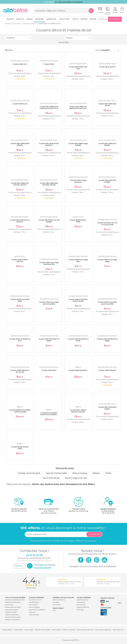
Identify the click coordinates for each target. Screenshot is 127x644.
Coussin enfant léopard (107, 370)
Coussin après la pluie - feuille (78, 221)
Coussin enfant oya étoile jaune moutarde (107, 303)
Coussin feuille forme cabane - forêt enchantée (20, 411)
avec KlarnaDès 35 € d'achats (49, 506)
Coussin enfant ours (20, 104)
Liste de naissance (82, 600)
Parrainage (80, 610)
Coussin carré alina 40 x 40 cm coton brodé (107, 224)
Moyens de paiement (12, 615)
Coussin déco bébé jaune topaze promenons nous (49, 107)
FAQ (54, 611)
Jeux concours (81, 605)
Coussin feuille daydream (78, 370)
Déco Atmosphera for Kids (85, 630)
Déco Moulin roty (118, 630)
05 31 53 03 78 (108, 513)
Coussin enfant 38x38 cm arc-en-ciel (20, 371)
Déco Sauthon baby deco (103, 630)
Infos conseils (81, 602)
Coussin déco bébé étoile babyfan (20, 144)
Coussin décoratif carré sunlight (107, 181)
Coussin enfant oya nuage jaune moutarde (49, 303)
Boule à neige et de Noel (76, 478)
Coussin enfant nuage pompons (78, 181)
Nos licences (57, 605)
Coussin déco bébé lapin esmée (107, 105)
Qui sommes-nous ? (35, 600)
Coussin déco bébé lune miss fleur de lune (20, 184)
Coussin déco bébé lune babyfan (107, 144)
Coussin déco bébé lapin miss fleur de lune (49, 184)
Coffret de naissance (69, 630)
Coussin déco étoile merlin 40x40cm (49, 144)
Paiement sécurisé (107, 598)
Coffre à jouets (56, 630)
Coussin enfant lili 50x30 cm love (20, 340)
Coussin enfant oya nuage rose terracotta (49, 263)
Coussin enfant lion (20, 64)
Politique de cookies (12, 610)
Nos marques (33, 605)
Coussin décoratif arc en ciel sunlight (49, 221)
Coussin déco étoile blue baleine (107, 408)
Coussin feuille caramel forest (20, 448)
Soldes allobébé (34, 615)
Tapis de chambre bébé (56, 473)
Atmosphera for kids (76, 484)
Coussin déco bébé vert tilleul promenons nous (78, 107)
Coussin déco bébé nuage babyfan (78, 144)
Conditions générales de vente (15, 600)
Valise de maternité (83, 607)
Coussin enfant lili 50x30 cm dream (49, 340)
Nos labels (56, 602)
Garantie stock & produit (13, 617)
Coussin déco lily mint (107, 67)
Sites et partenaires (59, 600)
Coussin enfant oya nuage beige (107, 260)
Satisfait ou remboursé (12, 620)
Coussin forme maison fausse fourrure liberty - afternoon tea (49, 415)
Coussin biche (49, 64)
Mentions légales (34, 607)
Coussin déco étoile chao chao (78, 68)
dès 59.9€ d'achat (19, 506)
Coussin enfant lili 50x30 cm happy (107, 340)
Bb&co (91, 484)
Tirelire (108, 473)
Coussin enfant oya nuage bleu (78, 260)
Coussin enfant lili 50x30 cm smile (78, 340)
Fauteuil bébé (18, 630)
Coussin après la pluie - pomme (20, 260)
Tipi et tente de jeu (51, 478)
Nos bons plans (34, 602)
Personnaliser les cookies (13, 607)
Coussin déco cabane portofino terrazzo (78, 411)
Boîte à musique (80, 473)
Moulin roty (38, 484)
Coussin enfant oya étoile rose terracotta (78, 300)
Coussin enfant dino (49, 370)
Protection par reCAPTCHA (71, 640)
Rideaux (96, 473)
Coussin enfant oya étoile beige (20, 300)
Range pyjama (7, 630)
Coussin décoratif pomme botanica (20, 221)
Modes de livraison (11, 612)
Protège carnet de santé (29, 473)
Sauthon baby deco (55, 484)
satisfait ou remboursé (78, 504)
